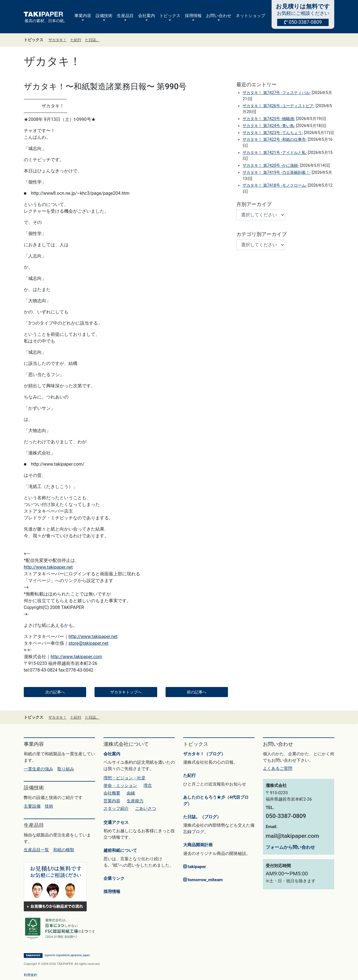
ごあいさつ (146, 808)
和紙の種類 (64, 850)
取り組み (66, 769)
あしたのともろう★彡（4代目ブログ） (216, 800)
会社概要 (112, 793)
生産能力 (135, 801)
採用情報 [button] (193, 16)
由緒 (131, 793)
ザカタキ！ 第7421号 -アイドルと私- (275, 153)
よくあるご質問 (278, 768)
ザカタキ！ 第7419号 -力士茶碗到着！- (276, 173)
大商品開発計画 (198, 845)
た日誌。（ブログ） (202, 817)
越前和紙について (120, 850)
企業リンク (114, 878)
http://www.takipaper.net (48, 567)
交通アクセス (116, 822)
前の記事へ (197, 692)
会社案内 (112, 754)
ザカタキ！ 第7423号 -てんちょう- (273, 133)
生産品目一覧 (36, 850)
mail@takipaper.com (292, 836)
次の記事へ (55, 692)
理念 (148, 786)
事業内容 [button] (83, 16)
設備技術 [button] (104, 16)
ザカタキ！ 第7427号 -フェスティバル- (276, 93)
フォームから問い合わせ (290, 847)
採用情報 (112, 892)
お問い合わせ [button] (219, 16)
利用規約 (30, 975)
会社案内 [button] (147, 16)
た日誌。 (92, 40)
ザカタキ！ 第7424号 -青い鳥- (269, 126)
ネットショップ (250, 16)
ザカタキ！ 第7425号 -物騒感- (269, 119)
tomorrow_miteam (203, 880)
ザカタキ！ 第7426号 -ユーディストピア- (278, 106)
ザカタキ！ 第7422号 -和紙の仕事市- (275, 140)
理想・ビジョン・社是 (124, 778)
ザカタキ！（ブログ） (204, 754)
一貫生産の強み (38, 769)
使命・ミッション (120, 786)
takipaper (195, 867)
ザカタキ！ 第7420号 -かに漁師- (271, 166)
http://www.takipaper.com (76, 657)
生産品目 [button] (125, 16)
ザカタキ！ (57, 40)
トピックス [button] (170, 16)
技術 (49, 806)
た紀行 (76, 40)
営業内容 (112, 801)
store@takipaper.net (89, 643)
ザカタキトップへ (126, 692)
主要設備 (32, 806)
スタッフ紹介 (116, 808)
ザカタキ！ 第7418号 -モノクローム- (275, 185)
